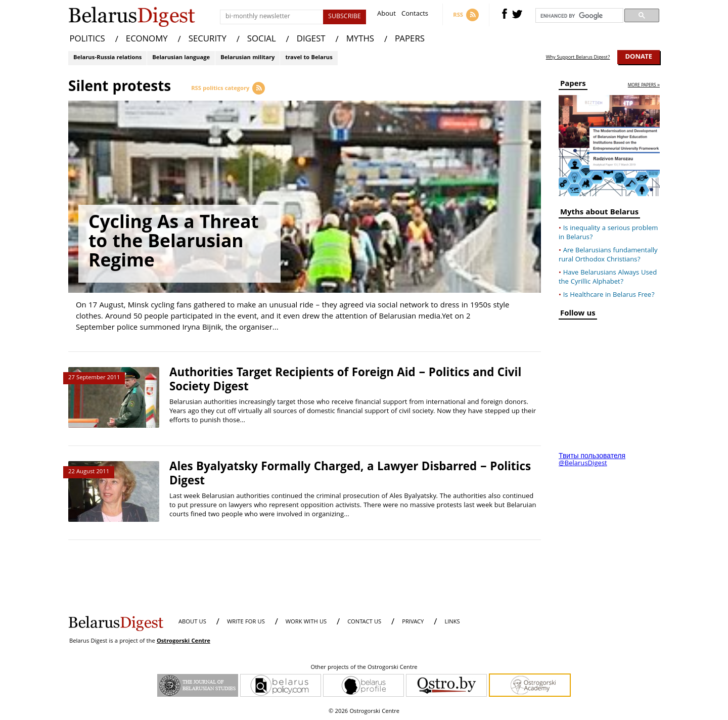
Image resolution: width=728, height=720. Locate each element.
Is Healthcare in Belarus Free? (609, 295)
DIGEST (311, 40)
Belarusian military (247, 58)
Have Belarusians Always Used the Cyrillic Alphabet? (608, 278)
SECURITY (208, 40)
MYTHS (360, 40)
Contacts (415, 15)
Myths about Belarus (599, 214)
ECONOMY (147, 40)
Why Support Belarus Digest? (578, 58)
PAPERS (410, 40)
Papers (573, 85)
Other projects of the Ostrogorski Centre (364, 668)
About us (192, 622)
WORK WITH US (306, 622)
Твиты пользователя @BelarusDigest (592, 460)
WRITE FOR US (246, 622)
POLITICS (87, 40)
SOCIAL (262, 40)
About (386, 15)
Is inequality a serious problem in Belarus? (608, 233)
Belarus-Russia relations (107, 58)
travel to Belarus (309, 58)
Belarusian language (181, 58)
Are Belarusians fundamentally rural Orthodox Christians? (608, 255)
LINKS (452, 622)
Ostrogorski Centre (184, 641)
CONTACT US (364, 622)
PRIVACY (413, 622)
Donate (639, 57)
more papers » (644, 86)
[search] (578, 16)
